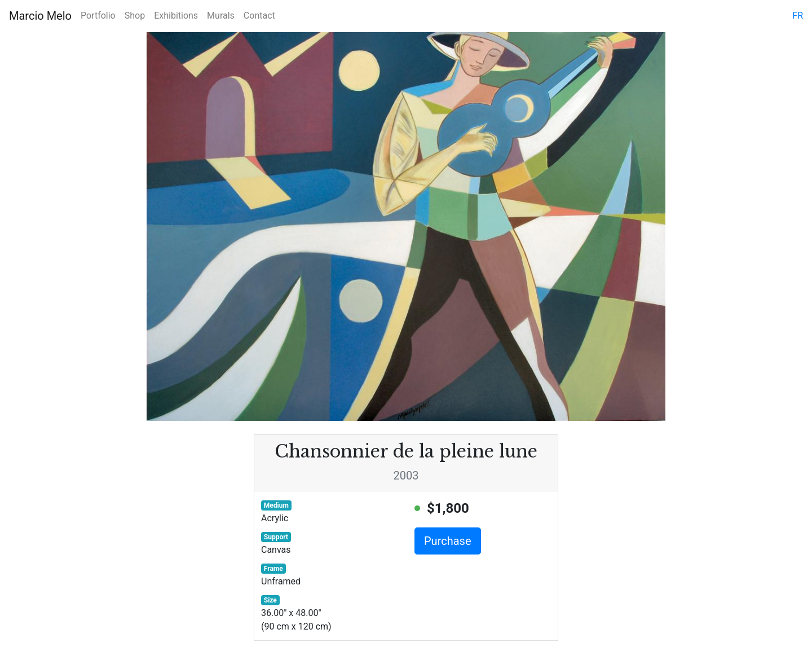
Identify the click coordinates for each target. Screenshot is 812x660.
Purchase (448, 541)
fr (798, 16)
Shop (135, 16)
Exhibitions (176, 16)
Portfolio (98, 16)
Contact (259, 16)
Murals (221, 16)
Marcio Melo (40, 16)
